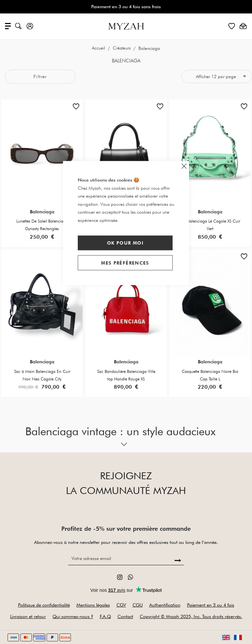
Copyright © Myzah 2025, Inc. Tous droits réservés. (191, 616)
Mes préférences (125, 263)
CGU (138, 605)
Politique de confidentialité (44, 605)
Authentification (165, 605)
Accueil (99, 48)
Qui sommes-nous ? (73, 616)
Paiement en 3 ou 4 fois (211, 605)
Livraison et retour (28, 616)
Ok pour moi (125, 243)
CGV (121, 605)
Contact (125, 616)
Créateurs (123, 48)
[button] (76, 108)
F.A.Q (105, 616)
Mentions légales (93, 605)
